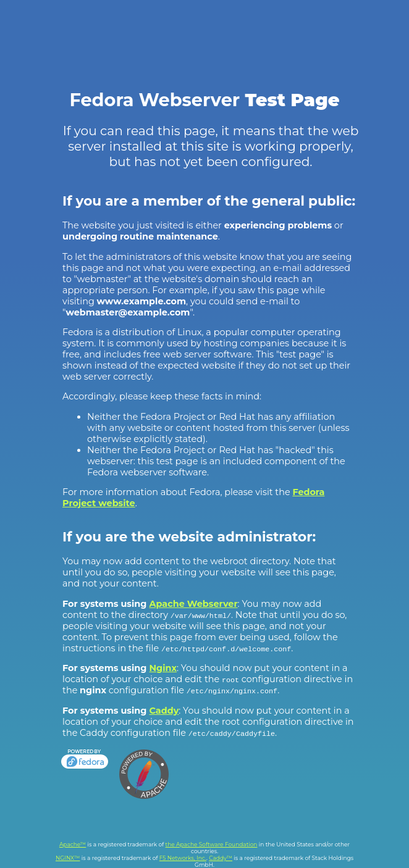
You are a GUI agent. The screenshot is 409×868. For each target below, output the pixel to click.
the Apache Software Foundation (212, 844)
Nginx (163, 668)
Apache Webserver (193, 604)
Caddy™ (221, 858)
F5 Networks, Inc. (183, 858)
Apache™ (73, 844)
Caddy (164, 711)
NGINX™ (68, 858)
